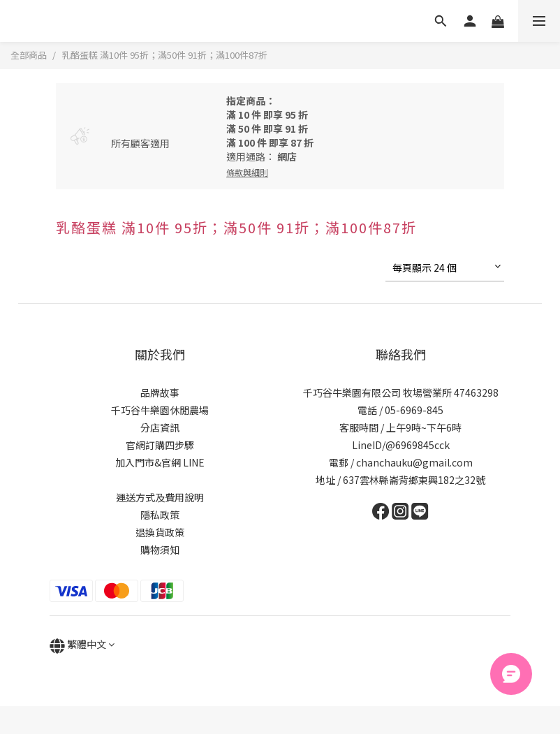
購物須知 (160, 550)
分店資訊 (160, 427)
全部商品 (29, 55)
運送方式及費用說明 (160, 497)
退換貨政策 (160, 532)
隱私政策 (160, 515)
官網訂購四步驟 (160, 445)
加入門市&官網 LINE (160, 462)
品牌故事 (160, 392)
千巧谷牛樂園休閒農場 (160, 410)
